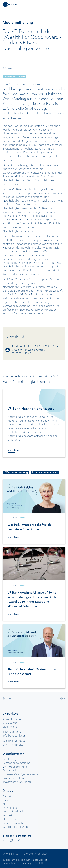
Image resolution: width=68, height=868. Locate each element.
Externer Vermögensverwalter (21, 774)
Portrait (7, 796)
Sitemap (27, 863)
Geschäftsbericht (13, 823)
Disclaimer (24, 860)
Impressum (9, 860)
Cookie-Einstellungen (16, 827)
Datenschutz (40, 860)
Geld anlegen (11, 759)
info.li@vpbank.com (15, 736)
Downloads (10, 808)
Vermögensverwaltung (17, 763)
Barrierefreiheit (11, 863)
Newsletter (9, 819)
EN (64, 698)
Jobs (6, 800)
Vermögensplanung (15, 767)
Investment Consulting (17, 782)
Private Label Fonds (15, 778)
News (6, 804)
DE (59, 698)
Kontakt (7, 815)
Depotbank (10, 770)
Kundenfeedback (13, 812)
